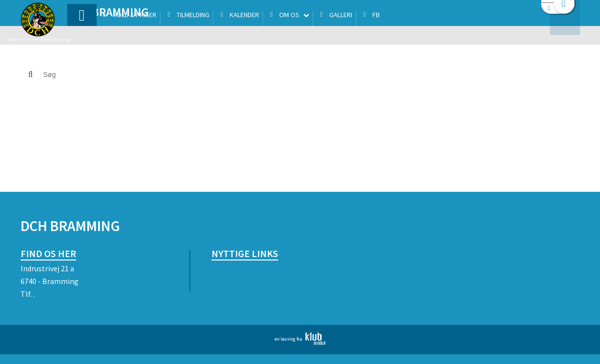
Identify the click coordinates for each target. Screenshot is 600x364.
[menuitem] (82, 33)
